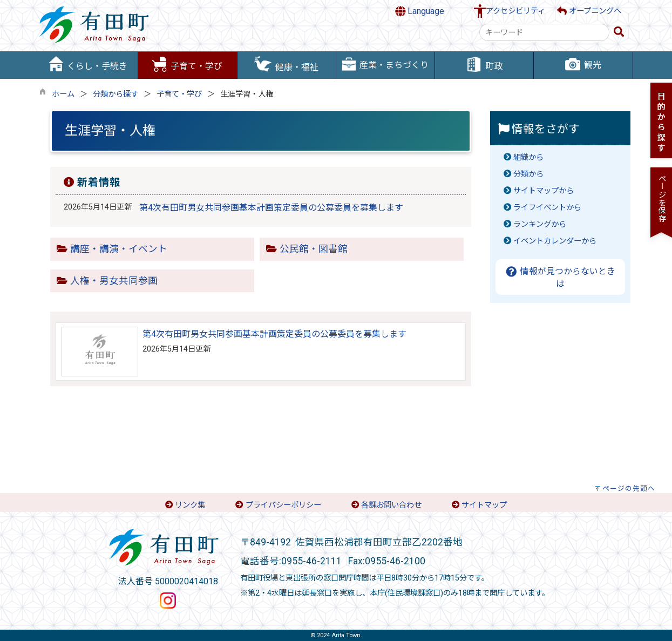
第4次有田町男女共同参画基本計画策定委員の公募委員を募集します (271, 208)
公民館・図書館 (314, 249)
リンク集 (190, 505)
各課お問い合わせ (391, 505)
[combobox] (544, 32)
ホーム (63, 94)
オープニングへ (589, 11)
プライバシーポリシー (283, 505)
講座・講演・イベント (119, 249)
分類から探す (116, 94)
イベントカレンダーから (555, 241)
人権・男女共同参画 (114, 281)
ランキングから (540, 224)
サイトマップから (544, 191)
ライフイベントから (547, 208)
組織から (528, 157)
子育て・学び (179, 94)
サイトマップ (484, 505)
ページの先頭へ (629, 488)
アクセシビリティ (515, 11)
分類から (528, 174)
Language (420, 11)
